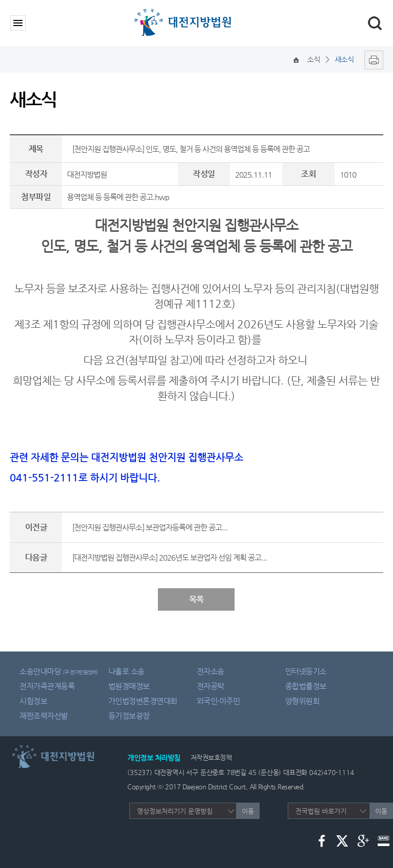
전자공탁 (211, 686)
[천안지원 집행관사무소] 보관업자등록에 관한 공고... (150, 527)
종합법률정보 (306, 686)
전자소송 (211, 671)
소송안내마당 (59, 671)
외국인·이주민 (218, 701)
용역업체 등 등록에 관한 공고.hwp (118, 197)
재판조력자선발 (44, 716)
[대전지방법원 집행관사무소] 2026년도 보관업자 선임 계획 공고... (170, 557)
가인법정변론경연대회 (143, 701)
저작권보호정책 (211, 757)
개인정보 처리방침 (154, 758)
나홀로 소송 (126, 671)
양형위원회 (303, 701)
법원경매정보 (129, 686)
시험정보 (33, 701)
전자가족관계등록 (47, 686)
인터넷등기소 (306, 671)
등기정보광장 (129, 716)
